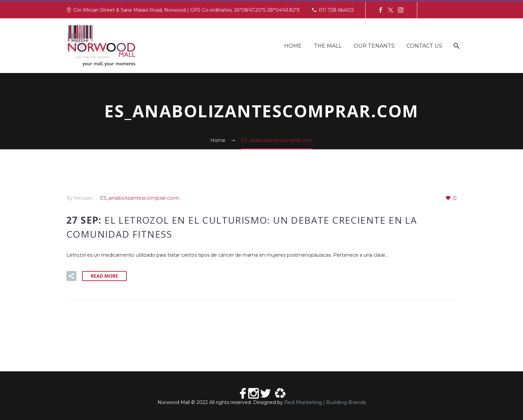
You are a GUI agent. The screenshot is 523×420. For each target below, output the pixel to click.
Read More (104, 275)
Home (293, 46)
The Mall (328, 46)
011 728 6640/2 (336, 10)
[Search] (456, 46)
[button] (71, 276)
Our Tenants (374, 46)
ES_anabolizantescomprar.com (136, 198)
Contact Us (424, 46)
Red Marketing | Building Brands (325, 402)
